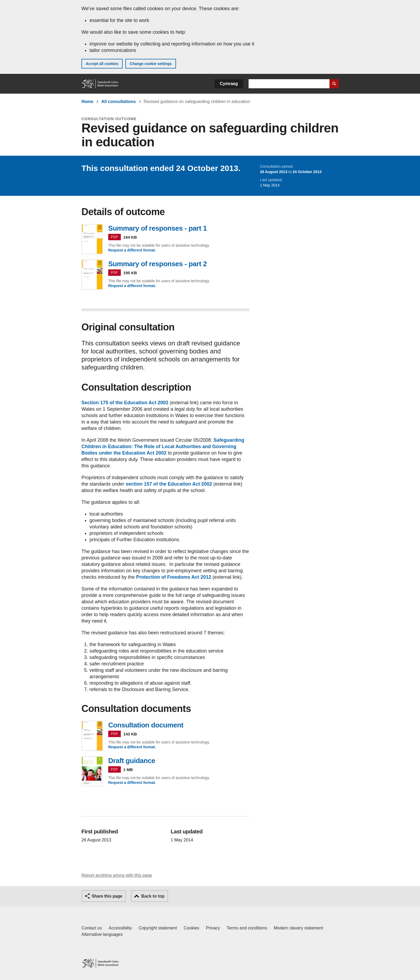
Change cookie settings (151, 64)
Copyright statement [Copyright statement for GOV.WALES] (158, 928)
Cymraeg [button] (229, 84)
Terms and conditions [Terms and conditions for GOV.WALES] (247, 928)
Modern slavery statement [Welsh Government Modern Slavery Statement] (298, 928)
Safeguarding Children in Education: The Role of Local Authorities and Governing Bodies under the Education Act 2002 (163, 447)
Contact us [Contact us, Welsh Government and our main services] (92, 928)
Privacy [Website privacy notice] (213, 928)
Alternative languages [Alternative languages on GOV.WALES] (102, 934)
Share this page (107, 896)
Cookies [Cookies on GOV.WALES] (192, 928)
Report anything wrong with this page (117, 875)
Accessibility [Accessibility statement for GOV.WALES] (120, 928)
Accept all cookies (102, 64)
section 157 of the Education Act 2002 (169, 484)
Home (87, 102)
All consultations (119, 102)
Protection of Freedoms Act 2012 (174, 577)
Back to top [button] (153, 896)
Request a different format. (132, 250)
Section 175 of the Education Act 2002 (125, 403)
